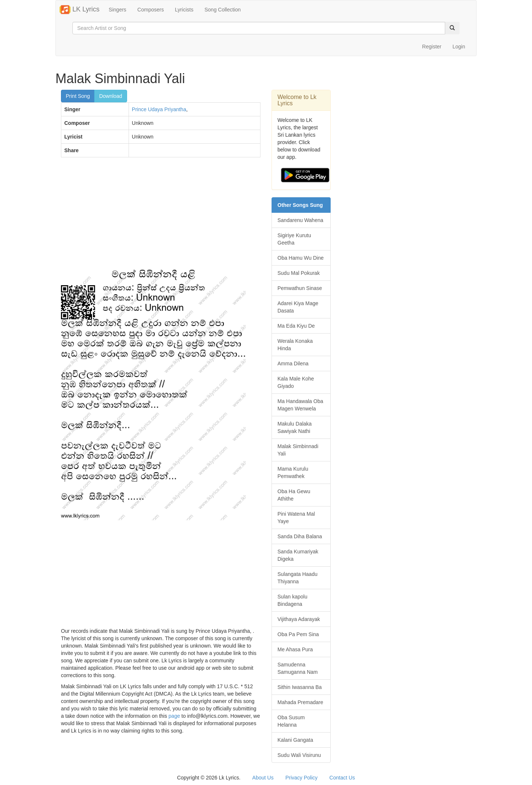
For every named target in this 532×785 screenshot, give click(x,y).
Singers (117, 10)
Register (432, 47)
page (174, 716)
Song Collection (222, 10)
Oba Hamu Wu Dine (301, 258)
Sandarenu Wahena (300, 220)
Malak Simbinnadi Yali (298, 450)
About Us (263, 778)
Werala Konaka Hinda (295, 345)
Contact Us (342, 778)
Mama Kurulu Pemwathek (293, 472)
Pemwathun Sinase (300, 288)
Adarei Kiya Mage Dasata (298, 307)
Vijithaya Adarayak (299, 619)
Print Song (78, 96)
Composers (151, 10)
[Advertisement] (161, 216)
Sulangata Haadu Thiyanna (297, 578)
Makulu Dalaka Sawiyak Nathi (295, 427)
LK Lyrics (79, 10)
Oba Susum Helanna (291, 721)
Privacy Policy (301, 778)
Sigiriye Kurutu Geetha (294, 239)
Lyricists (184, 10)
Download (110, 96)
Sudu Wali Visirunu (299, 755)
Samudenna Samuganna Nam (298, 668)
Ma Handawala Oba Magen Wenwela (300, 405)
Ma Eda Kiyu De (296, 326)
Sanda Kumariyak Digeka (298, 555)
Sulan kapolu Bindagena (292, 600)
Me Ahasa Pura (295, 649)
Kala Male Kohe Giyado (296, 382)
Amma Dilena (293, 364)
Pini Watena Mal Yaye (296, 518)
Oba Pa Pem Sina (298, 634)
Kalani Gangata (295, 740)
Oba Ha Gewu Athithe (294, 495)
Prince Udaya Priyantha (159, 109)
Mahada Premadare (300, 702)
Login (459, 47)
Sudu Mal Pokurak (299, 273)
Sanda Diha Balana (300, 536)
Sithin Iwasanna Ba (300, 687)
